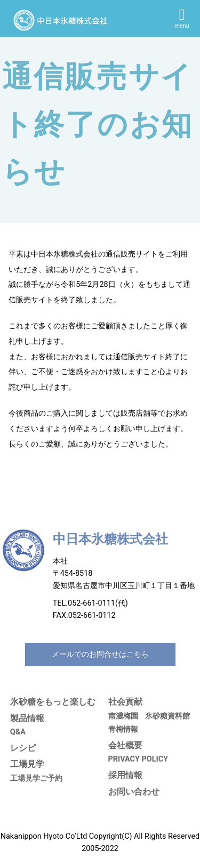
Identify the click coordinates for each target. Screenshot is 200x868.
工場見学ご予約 (36, 778)
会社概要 (125, 745)
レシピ (23, 748)
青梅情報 (123, 729)
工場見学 (27, 764)
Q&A (18, 732)
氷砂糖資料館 (167, 716)
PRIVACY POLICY (138, 759)
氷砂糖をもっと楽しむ (53, 702)
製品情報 (27, 718)
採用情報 (125, 775)
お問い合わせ (134, 792)
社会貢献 (125, 702)
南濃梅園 (123, 716)
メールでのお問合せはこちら (100, 654)
